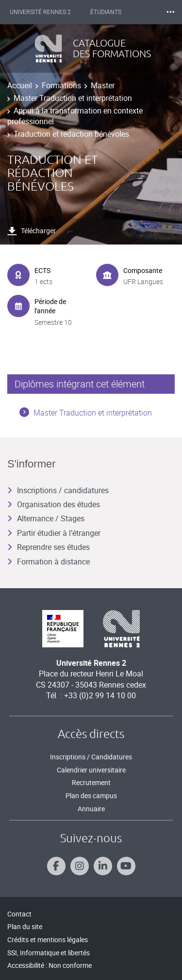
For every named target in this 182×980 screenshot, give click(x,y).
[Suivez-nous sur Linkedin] (103, 866)
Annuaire (91, 809)
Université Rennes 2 (40, 12)
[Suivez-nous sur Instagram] (80, 866)
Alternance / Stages (46, 518)
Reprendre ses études (49, 547)
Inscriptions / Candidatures (91, 757)
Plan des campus (91, 795)
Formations (61, 85)
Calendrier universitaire (91, 770)
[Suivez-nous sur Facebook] (56, 866)
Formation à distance (49, 562)
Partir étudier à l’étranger (54, 533)
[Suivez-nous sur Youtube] (126, 866)
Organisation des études (54, 504)
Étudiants (106, 12)
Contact (19, 914)
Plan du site (25, 926)
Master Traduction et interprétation (73, 98)
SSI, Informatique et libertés (49, 953)
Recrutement (91, 782)
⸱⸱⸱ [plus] (170, 12)
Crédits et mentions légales (48, 940)
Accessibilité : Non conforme (50, 965)
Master (103, 85)
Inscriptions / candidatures (58, 490)
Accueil (20, 85)
